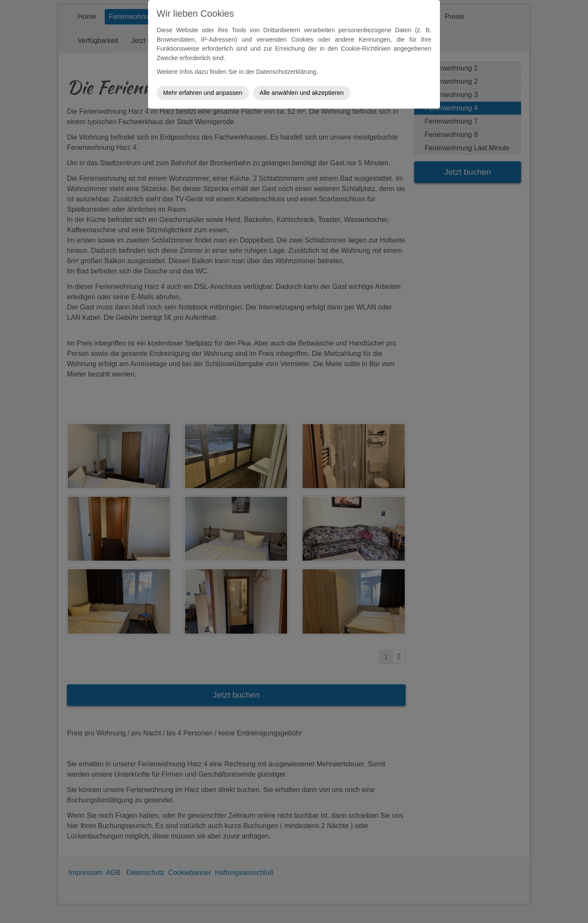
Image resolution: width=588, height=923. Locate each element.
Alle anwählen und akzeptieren (302, 93)
